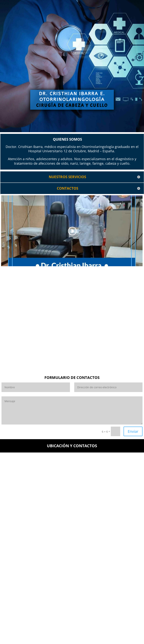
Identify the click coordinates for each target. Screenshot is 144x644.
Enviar (133, 431)
